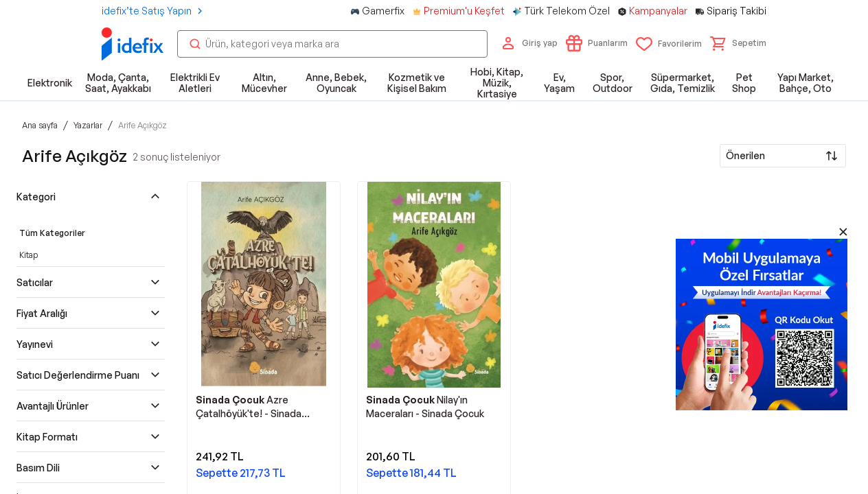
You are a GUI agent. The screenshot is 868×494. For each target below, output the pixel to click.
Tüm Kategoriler (52, 233)
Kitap (28, 255)
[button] (738, 43)
